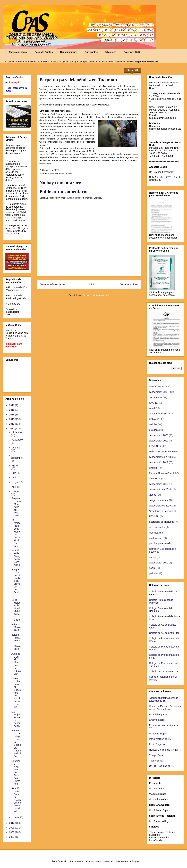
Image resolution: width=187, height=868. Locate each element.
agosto (15, 465)
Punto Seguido (157, 744)
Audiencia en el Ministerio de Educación (16, 664)
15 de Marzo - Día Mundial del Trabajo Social (16, 610)
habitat (153, 568)
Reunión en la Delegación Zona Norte (16, 558)
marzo (15, 492)
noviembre (17, 440)
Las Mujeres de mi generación (16, 719)
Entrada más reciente (52, 284)
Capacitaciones (69, 52)
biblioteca (154, 419)
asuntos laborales (158, 414)
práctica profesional (159, 543)
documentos (156, 397)
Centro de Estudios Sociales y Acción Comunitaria (165, 708)
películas (154, 573)
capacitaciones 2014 (160, 489)
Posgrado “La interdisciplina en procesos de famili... (16, 582)
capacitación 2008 (159, 435)
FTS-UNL (154, 516)
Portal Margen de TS (160, 739)
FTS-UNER (155, 446)
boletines (154, 430)
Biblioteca (111, 52)
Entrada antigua (129, 284)
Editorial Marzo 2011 (16, 627)
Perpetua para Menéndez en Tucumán (16, 507)
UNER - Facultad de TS (162, 766)
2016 (12, 405)
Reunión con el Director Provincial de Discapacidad (16, 800)
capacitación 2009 (159, 392)
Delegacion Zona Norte (161, 452)
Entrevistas (91, 52)
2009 (12, 828)
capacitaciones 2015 (160, 506)
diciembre (17, 432)
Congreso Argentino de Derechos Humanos (16, 772)
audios (153, 557)
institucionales (57, 174)
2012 (12, 424)
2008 (12, 832)
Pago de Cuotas (44, 52)
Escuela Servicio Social (161, 473)
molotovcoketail (102, 861)
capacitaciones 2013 (160, 457)
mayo (15, 482)
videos (152, 495)
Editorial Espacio (158, 715)
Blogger (136, 861)
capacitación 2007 (159, 563)
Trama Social (156, 761)
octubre (16, 448)
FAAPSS (154, 403)
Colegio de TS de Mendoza (163, 672)
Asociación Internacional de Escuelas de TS (164, 699)
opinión (153, 468)
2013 (12, 419)
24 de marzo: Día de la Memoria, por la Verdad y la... (16, 533)
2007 (12, 837)
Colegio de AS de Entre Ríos (164, 633)
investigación (156, 533)
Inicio (92, 284)
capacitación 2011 (159, 462)
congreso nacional (159, 500)
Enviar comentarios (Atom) (96, 295)
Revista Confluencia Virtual (163, 750)
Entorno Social (157, 720)
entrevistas (155, 479)
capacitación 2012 (159, 484)
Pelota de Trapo (158, 734)
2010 (12, 823)
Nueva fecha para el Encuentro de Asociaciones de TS (16, 693)
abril (14, 487)
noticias (69, 174)
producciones (156, 538)
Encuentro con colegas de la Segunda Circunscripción (16, 743)
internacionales (157, 527)
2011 (12, 429)
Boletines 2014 (132, 52)
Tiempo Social (157, 755)
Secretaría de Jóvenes (161, 511)
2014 (12, 415)
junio (15, 478)
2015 (12, 410)
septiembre (17, 458)
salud (152, 408)
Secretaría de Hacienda (162, 522)
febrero (16, 817)
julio (14, 473)
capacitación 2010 (159, 441)
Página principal (18, 52)
